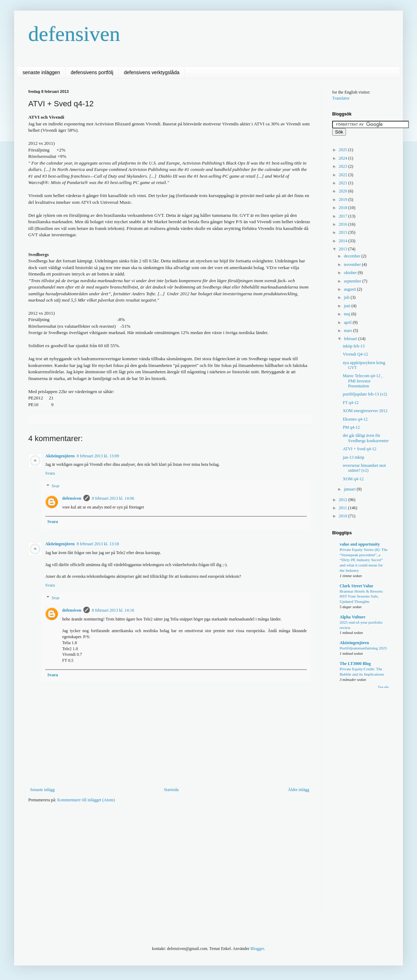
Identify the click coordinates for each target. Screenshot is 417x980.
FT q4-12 (351, 403)
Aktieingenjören (60, 456)
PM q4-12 (351, 427)
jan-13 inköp (354, 457)
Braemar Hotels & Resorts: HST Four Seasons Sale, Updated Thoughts (362, 596)
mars (348, 331)
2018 (344, 208)
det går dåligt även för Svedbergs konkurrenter (366, 438)
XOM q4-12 (353, 479)
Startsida (171, 790)
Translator (341, 98)
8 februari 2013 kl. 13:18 (98, 544)
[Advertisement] (150, 863)
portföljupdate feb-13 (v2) (365, 394)
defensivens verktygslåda (152, 72)
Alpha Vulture (353, 617)
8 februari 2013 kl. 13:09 (98, 456)
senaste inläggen (41, 72)
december (353, 256)
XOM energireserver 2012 (365, 411)
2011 (344, 508)
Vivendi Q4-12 (356, 354)
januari (350, 489)
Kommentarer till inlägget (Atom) (86, 800)
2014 (344, 241)
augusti (351, 289)
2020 (344, 191)
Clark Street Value (356, 586)
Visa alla (383, 687)
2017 (344, 216)
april (348, 322)
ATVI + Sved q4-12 (360, 449)
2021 (344, 183)
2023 (344, 166)
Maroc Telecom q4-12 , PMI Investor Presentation (363, 381)
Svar (55, 486)
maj (348, 314)
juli (347, 297)
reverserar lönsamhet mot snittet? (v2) (364, 468)
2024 (344, 158)
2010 (344, 516)
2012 (344, 500)
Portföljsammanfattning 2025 (363, 648)
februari (351, 339)
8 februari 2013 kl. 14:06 (113, 498)
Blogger (257, 949)
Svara (50, 473)
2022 (344, 175)
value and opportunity (360, 544)
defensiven (74, 34)
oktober (351, 273)
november (353, 265)
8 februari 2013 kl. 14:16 (113, 610)
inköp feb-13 (354, 346)
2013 (344, 249)
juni (348, 306)
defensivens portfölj (92, 72)
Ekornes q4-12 (355, 419)
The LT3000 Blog (355, 664)
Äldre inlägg (299, 790)
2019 (344, 200)
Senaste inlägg (42, 790)
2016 (344, 224)
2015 (344, 232)
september (353, 281)
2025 (344, 150)
